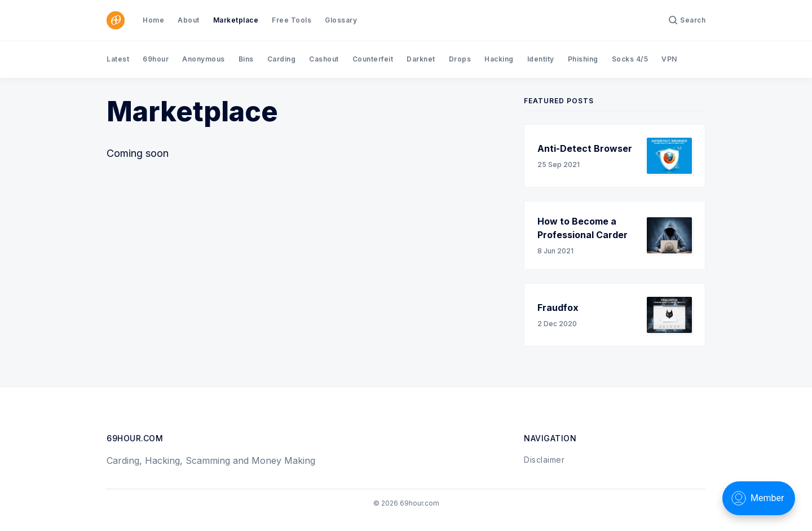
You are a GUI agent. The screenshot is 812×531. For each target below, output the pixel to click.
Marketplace (236, 20)
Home (153, 20)
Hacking (499, 59)
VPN (669, 59)
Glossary (341, 20)
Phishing (583, 59)
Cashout (324, 59)
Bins (246, 59)
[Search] (687, 20)
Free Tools (292, 20)
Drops (460, 59)
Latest (118, 59)
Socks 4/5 (630, 59)
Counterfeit (373, 59)
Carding (282, 59)
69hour (156, 59)
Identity (541, 59)
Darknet (421, 59)
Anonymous (204, 59)
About (189, 20)
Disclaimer (544, 460)
